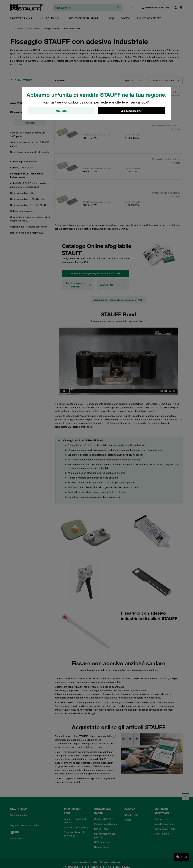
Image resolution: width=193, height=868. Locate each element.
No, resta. (61, 111)
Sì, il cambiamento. (132, 111)
